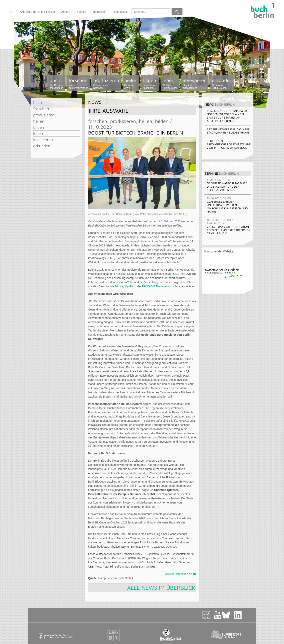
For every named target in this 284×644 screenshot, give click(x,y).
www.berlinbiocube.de (178, 574)
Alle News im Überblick (161, 588)
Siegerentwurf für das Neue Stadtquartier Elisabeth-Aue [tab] (227, 131)
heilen (131, 84)
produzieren (106, 84)
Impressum (99, 12)
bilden (150, 84)
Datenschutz (121, 12)
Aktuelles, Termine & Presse (37, 12)
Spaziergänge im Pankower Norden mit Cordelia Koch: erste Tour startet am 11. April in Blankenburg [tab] (225, 116)
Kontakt (81, 12)
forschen (78, 84)
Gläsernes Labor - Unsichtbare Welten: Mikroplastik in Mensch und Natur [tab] (226, 205)
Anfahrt (66, 12)
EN (11, 12)
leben (170, 84)
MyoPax (130, 286)
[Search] (152, 12)
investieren (195, 84)
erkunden (222, 84)
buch (56, 84)
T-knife (119, 286)
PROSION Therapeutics (157, 286)
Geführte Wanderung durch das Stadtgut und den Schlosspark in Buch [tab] (227, 185)
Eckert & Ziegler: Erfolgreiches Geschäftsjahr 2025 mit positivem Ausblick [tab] (227, 144)
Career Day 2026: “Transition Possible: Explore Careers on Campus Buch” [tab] (227, 227)
